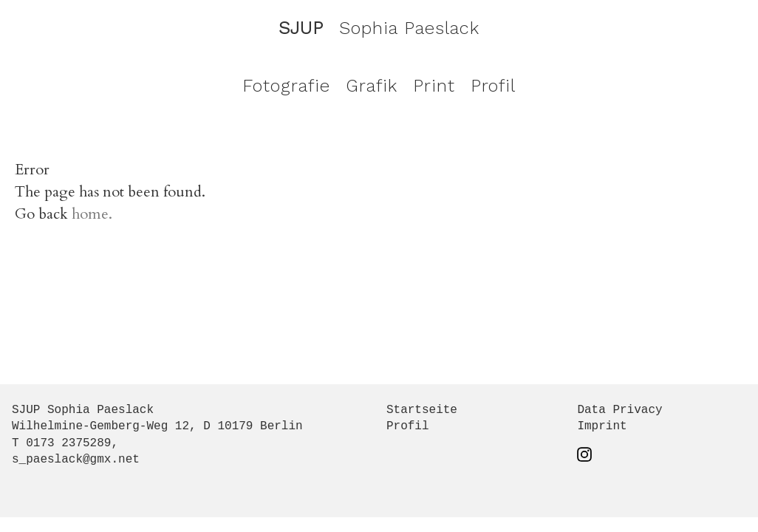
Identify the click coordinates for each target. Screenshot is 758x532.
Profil (493, 86)
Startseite (422, 410)
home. (92, 214)
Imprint (602, 426)
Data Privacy (619, 410)
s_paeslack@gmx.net (76, 460)
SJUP (301, 28)
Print (434, 86)
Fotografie (286, 86)
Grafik (372, 86)
